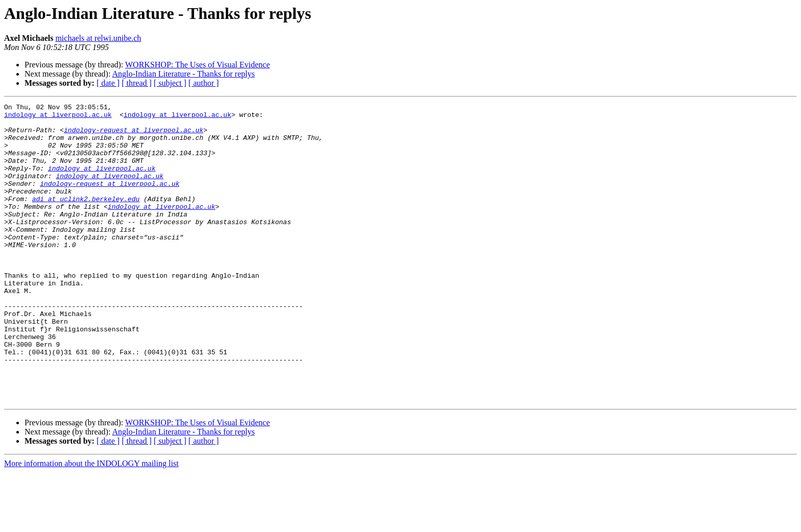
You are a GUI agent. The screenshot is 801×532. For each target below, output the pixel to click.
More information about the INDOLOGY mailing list (91, 523)
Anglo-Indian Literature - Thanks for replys (184, 74)
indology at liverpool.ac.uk (58, 117)
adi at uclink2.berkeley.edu (86, 219)
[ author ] (204, 83)
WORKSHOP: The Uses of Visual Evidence (197, 65)
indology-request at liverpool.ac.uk (134, 136)
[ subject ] (170, 83)
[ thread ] (137, 83)
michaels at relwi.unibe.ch (98, 38)
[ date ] (108, 83)
